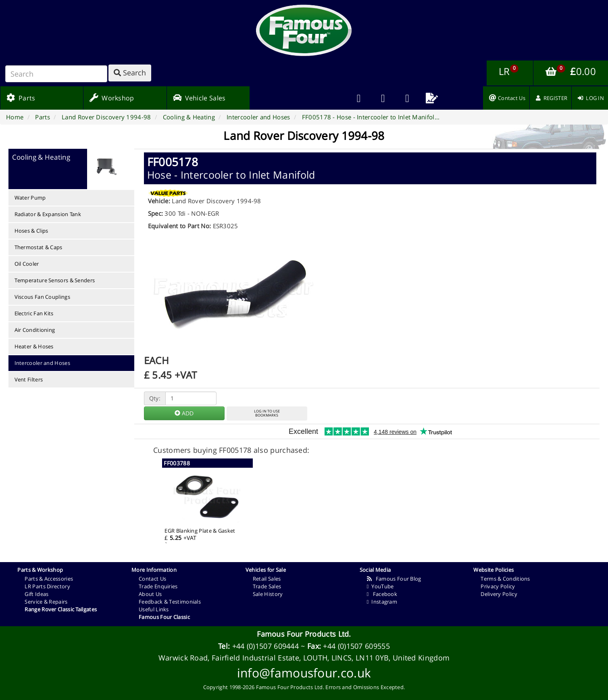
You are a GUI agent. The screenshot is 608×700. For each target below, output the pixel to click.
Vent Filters (29, 379)
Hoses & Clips (31, 231)
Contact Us (152, 579)
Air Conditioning (35, 330)
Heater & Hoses (34, 346)
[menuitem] (383, 98)
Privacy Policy (498, 586)
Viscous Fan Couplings (42, 297)
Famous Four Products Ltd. (304, 634)
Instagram (382, 602)
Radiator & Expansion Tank (48, 214)
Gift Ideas (36, 594)
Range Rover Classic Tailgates (61, 609)
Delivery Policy (499, 594)
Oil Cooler (27, 264)
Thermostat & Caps (39, 247)
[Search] (56, 74)
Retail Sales (267, 579)
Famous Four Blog (394, 579)
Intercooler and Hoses (42, 363)
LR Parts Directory (47, 586)
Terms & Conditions (505, 579)
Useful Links (154, 609)
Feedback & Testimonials (170, 602)
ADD (184, 413)
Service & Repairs (46, 602)
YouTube (380, 586)
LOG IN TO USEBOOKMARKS (267, 413)
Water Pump (30, 198)
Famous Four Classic (164, 617)
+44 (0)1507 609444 (265, 646)
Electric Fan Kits (34, 313)
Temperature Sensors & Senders (55, 280)
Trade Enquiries (158, 586)
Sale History (268, 594)
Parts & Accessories (49, 579)
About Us (150, 594)
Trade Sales (267, 586)
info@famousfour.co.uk (304, 673)
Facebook (382, 594)
